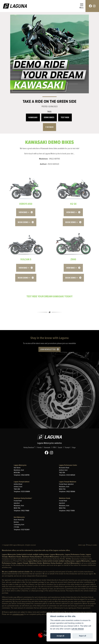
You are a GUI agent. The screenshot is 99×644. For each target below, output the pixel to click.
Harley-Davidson (29, 447)
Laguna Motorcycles (20, 465)
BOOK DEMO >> (24, 222)
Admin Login (82, 545)
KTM (54, 447)
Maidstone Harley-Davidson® (23, 498)
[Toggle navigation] (82, 6)
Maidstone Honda (65, 498)
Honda (39, 447)
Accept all (60, 636)
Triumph (67, 447)
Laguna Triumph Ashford (22, 482)
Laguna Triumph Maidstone (68, 482)
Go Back (49, 127)
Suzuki (60, 447)
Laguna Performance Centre (68, 465)
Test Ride (65, 117)
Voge (74, 447)
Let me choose (78, 629)
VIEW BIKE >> (24, 212)
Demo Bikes (49, 117)
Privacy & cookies (92, 545)
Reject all (82, 636)
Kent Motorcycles (19, 517)
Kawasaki (33, 117)
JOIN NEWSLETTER (48, 349)
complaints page (18, 614)
